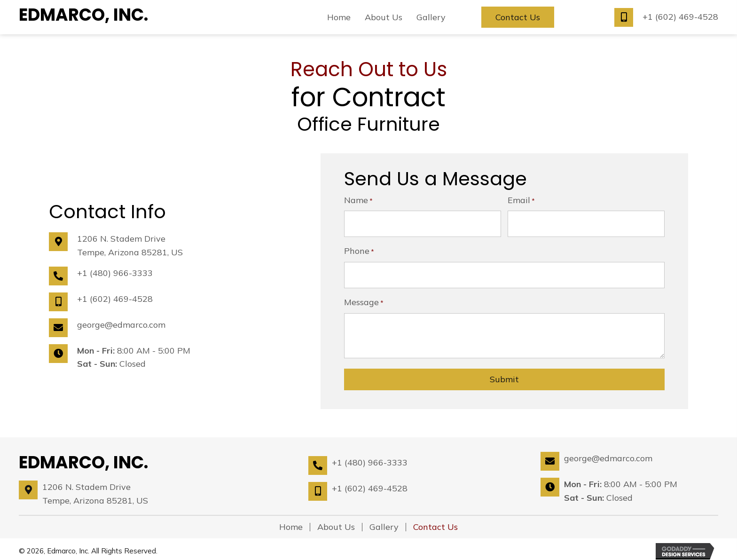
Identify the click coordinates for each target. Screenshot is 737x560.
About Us (336, 523)
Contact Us (435, 523)
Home (291, 523)
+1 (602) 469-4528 (680, 17)
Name (358, 200)
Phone (359, 249)
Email (521, 200)
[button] (518, 17)
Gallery (384, 523)
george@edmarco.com (121, 322)
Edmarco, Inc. (83, 15)
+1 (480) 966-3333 (115, 271)
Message (364, 299)
